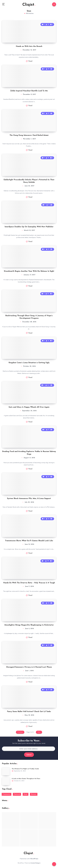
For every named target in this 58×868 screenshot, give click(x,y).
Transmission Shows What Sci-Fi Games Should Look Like (29, 541)
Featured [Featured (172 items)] (17, 794)
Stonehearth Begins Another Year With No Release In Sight (29, 271)
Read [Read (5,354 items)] (26, 794)
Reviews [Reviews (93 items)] (34, 794)
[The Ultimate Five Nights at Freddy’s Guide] (6, 771)
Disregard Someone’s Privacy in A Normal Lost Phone (29, 667)
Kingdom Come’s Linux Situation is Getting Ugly (29, 363)
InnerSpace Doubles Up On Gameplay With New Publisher (29, 227)
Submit (29, 755)
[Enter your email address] (29, 749)
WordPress (34, 859)
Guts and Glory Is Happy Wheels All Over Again (29, 407)
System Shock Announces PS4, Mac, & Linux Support (29, 499)
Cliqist (29, 5)
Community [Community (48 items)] (7, 794)
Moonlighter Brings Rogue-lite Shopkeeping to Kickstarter (29, 625)
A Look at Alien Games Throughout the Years (26, 779)
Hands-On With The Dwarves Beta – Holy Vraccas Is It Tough (29, 583)
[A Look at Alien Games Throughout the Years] (6, 781)
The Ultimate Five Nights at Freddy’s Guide (25, 769)
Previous (20, 732)
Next (39, 732)
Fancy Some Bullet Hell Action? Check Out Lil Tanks (29, 712)
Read (30, 61)
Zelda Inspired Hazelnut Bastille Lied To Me (29, 91)
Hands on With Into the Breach (29, 46)
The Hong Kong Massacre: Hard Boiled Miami (29, 135)
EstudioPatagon (35, 863)
